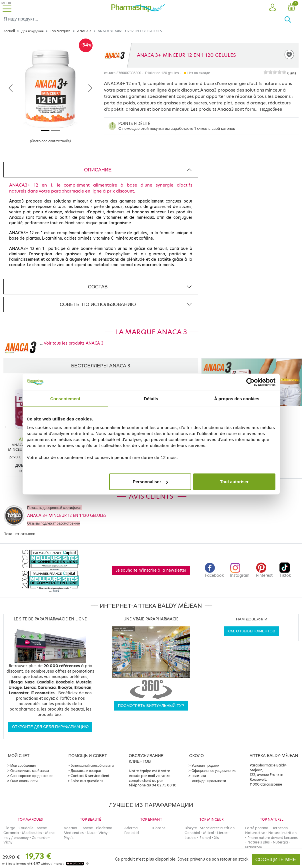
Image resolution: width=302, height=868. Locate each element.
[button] (273, 8)
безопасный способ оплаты (92, 765)
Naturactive (255, 833)
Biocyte (191, 828)
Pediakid (132, 833)
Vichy (8, 842)
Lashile (190, 838)
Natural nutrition (282, 833)
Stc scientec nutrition (217, 828)
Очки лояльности (24, 781)
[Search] (142, 19)
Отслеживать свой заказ (30, 771)
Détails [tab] (151, 398)
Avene (42, 828)
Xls (216, 838)
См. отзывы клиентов (252, 631)
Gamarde (40, 838)
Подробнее (271, 109)
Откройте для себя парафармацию (50, 727)
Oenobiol (192, 833)
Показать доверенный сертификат (54, 508)
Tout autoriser (234, 482)
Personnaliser (150, 482)
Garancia (11, 833)
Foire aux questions (87, 781)
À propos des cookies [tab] (237, 398)
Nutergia (280, 842)
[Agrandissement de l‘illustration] (50, 98)
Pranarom (253, 847)
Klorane (159, 828)
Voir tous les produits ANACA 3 (74, 343)
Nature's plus (259, 842)
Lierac (222, 833)
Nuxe (91, 833)
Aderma (70, 828)
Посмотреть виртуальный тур (151, 706)
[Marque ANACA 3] (115, 55)
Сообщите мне (276, 859)
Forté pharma (257, 828)
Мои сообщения (23, 765)
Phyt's (69, 838)
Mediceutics (32, 833)
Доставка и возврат (86, 771)
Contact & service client (90, 776)
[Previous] (5, 427)
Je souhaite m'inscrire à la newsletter (151, 570)
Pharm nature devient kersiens (273, 838)
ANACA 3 (84, 31)
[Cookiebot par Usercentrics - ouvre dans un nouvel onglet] (250, 382)
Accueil (9, 31)
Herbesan (280, 828)
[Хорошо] (293, 19)
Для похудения (32, 31)
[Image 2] (55, 130)
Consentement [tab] (65, 398)
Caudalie (26, 828)
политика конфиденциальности (209, 778)
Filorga (9, 828)
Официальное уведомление (214, 771)
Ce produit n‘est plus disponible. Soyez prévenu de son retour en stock (182, 859)
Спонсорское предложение (32, 776)
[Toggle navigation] (7, 7)
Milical (209, 833)
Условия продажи (205, 765)
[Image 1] (45, 130)
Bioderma (104, 828)
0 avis (292, 73)
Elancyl (205, 838)
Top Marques (60, 31)
